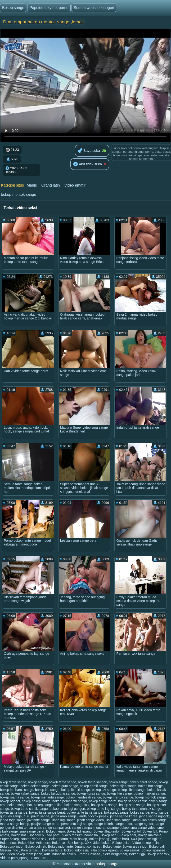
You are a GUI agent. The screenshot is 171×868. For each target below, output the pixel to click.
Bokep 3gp (137, 854)
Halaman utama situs (76, 864)
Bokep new (8, 843)
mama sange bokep (15, 824)
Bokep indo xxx (158, 854)
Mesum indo (9, 850)
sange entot (123, 824)
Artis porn (43, 843)
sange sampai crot (56, 828)
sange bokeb (103, 824)
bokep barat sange (143, 782)
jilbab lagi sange (63, 820)
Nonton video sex (34, 839)
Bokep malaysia (150, 835)
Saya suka (89, 151)
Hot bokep (36, 835)
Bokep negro (56, 831)
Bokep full (150, 831)
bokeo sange (118, 782)
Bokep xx (59, 843)
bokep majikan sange (149, 794)
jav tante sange (38, 820)
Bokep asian (121, 843)
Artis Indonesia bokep (60, 854)
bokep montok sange (19, 194)
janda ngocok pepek (93, 816)
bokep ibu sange (47, 790)
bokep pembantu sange (70, 801)
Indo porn (53, 835)
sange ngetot (143, 824)
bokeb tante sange (62, 782)
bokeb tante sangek (92, 782)
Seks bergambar (115, 854)
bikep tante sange (13, 782)
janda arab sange (64, 816)
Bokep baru (109, 835)
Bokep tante (112, 846)
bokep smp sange (132, 805)
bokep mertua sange (118, 797)
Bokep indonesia (76, 850)
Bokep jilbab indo (107, 831)
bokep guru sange (65, 786)
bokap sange (37, 782)
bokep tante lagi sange (104, 809)
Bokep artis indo (135, 846)
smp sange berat (32, 831)
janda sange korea (124, 816)
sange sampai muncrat (89, 828)
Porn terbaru (31, 850)
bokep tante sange (14, 812)
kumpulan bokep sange (150, 820)
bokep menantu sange (47, 797)
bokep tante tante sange (85, 812)
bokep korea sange (91, 794)
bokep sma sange (104, 805)
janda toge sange (13, 820)
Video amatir (75, 185)
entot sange (160, 812)
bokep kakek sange (25, 794)
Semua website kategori (94, 8)
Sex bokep (75, 843)
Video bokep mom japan (24, 854)
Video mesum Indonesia (81, 835)
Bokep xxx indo (12, 846)
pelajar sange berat (45, 824)
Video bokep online (146, 843)
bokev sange (140, 812)
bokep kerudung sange (58, 794)
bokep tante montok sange (142, 809)
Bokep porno (58, 839)
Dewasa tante (52, 850)
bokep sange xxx (77, 805)
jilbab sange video (90, 820)
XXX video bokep (98, 843)
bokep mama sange (15, 797)
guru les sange (11, 816)
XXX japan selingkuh (146, 839)
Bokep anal (128, 835)
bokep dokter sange (35, 786)
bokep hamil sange (94, 786)
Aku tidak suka (88, 164)
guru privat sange (36, 816)
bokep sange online (48, 805)
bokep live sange (119, 794)
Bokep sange (13, 8)
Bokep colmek (36, 846)
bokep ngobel (10, 801)
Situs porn (39, 858)
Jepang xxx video (88, 846)
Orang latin (50, 185)
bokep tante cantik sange (29, 809)
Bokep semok (129, 850)
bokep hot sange (151, 786)
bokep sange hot (20, 805)
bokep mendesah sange (83, 797)
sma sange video (143, 828)
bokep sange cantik (133, 801)
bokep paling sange (36, 801)
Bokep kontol (131, 831)
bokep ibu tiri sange (75, 790)
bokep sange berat (103, 801)
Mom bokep (78, 839)
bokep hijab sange (123, 786)
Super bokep (9, 839)
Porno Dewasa (90, 854)
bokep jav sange (104, 790)
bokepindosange (116, 812)
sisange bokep (118, 828)
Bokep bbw (26, 843)
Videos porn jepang (15, 858)
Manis (32, 185)
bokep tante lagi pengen (67, 809)
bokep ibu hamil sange (17, 790)
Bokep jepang (99, 839)
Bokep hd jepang (79, 831)
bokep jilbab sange (132, 790)
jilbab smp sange (118, 820)
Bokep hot (19, 835)
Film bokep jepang (104, 850)
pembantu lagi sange (76, 824)
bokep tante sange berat (47, 812)
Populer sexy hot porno (49, 8)
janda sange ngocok (154, 816)
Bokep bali (157, 846)
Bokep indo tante (60, 846)
